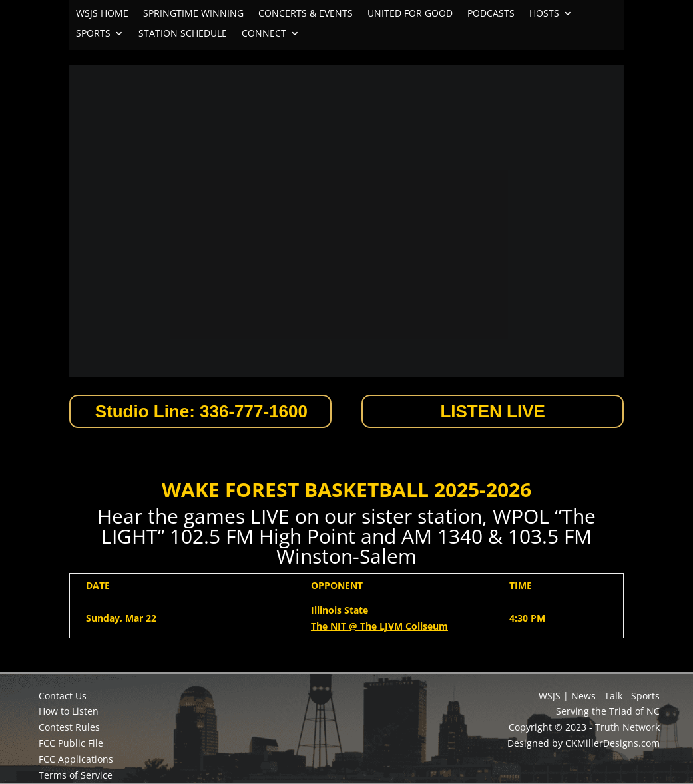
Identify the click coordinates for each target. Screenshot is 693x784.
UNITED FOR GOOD (410, 14)
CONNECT (264, 34)
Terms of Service (76, 775)
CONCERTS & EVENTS (306, 14)
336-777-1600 (254, 411)
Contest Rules (69, 727)
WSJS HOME (102, 14)
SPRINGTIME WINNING (193, 14)
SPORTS (93, 34)
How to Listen (69, 711)
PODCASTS (491, 14)
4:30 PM (527, 618)
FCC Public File (71, 743)
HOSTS (544, 14)
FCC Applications (76, 759)
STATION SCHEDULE (183, 34)
